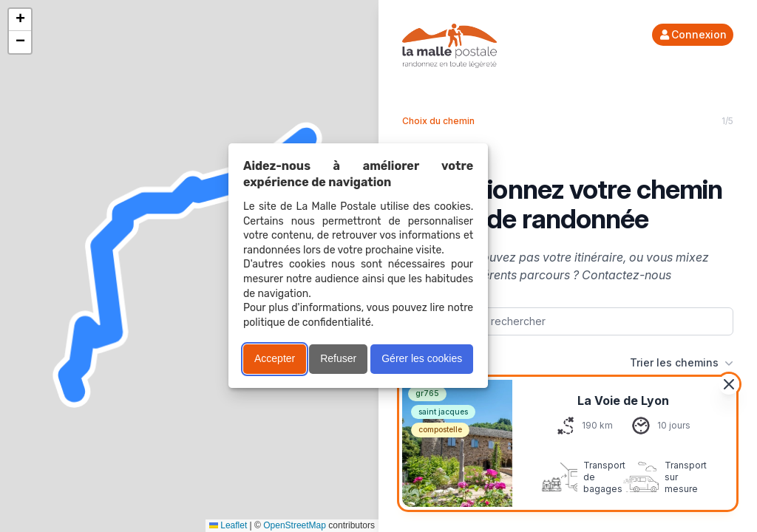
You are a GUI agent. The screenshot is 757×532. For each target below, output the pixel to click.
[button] (20, 20)
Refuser (338, 358)
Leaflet (228, 525)
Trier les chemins (682, 363)
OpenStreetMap (295, 525)
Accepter (275, 358)
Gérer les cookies (422, 358)
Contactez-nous (627, 275)
